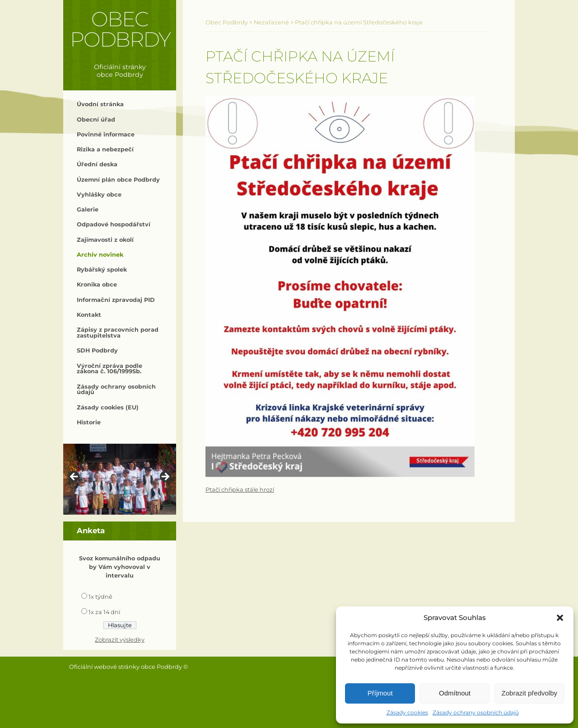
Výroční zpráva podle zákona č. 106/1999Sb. (110, 369)
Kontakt (89, 315)
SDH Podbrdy (97, 350)
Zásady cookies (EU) (108, 407)
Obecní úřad (96, 120)
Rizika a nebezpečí (105, 149)
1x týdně (100, 597)
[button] (560, 618)
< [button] (75, 477)
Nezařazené (271, 22)
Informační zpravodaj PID (116, 300)
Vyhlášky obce (99, 195)
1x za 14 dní (104, 612)
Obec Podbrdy (120, 29)
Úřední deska (97, 164)
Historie (89, 422)
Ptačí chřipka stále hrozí (240, 490)
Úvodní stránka (100, 104)
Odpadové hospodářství (114, 224)
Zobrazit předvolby (529, 693)
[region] (120, 479)
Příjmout (380, 693)
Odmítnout (455, 693)
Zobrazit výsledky (120, 640)
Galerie (88, 209)
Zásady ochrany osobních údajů (476, 712)
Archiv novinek (100, 255)
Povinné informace (106, 134)
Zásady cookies (407, 712)
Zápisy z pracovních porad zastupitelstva (118, 333)
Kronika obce (97, 284)
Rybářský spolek (102, 270)
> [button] (165, 477)
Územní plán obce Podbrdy (118, 180)
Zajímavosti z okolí (105, 240)
